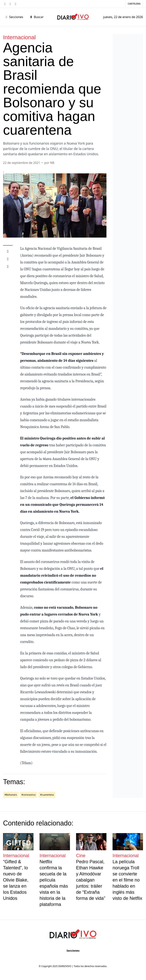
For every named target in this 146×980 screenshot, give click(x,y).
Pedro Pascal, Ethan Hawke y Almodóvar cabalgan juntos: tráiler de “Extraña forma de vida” (91, 880)
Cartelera (134, 4)
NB (52, 163)
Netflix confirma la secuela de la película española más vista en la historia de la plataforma (54, 883)
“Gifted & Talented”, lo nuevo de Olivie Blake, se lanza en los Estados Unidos (16, 880)
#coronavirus (29, 795)
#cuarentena (47, 795)
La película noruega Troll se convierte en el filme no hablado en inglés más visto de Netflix (127, 880)
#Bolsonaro (11, 795)
